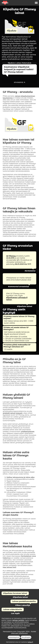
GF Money (11, 256)
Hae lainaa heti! (9, 567)
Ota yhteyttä (26, 637)
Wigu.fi (30, 642)
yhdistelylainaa (28, 431)
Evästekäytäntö (14, 637)
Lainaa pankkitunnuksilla (24, 601)
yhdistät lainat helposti (13, 413)
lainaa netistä (18, 620)
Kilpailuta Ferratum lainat (15, 593)
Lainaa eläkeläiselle (13, 609)
